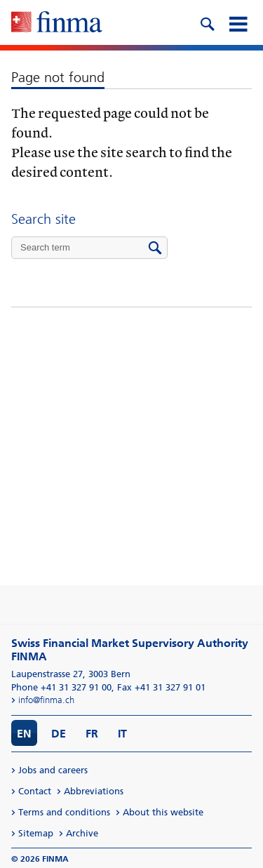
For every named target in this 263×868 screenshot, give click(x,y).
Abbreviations (94, 791)
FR (92, 734)
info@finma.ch (46, 700)
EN (24, 734)
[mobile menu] (238, 22)
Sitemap (36, 833)
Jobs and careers (53, 770)
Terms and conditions (64, 812)
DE (59, 734)
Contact (35, 791)
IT (122, 734)
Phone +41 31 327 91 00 (61, 687)
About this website (163, 812)
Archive (82, 833)
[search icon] (207, 22)
